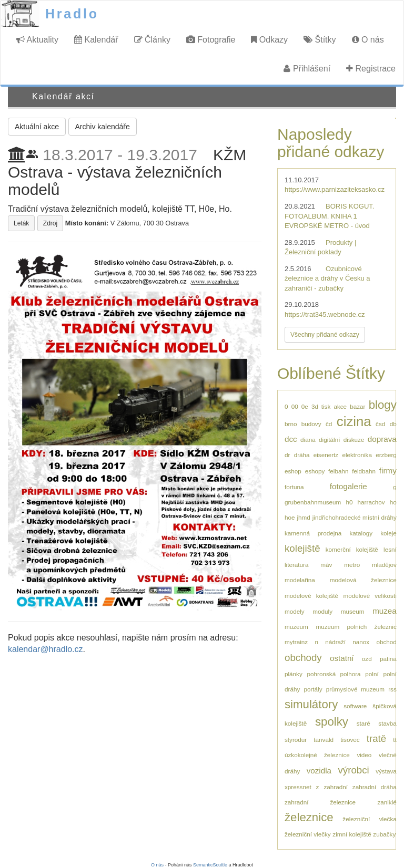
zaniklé (387, 802)
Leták (21, 223)
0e (305, 406)
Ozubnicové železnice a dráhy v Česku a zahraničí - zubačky (327, 278)
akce (340, 406)
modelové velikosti (370, 596)
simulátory (311, 704)
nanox (361, 642)
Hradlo (72, 14)
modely (295, 611)
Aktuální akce (37, 127)
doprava (382, 439)
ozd (367, 659)
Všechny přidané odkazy (325, 335)
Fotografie (211, 40)
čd (329, 424)
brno (291, 424)
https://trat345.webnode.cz (325, 314)
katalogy (361, 533)
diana (308, 440)
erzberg (386, 455)
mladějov (384, 565)
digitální (329, 440)
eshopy (315, 471)
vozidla (319, 771)
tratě (376, 738)
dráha (302, 455)
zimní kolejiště (352, 834)
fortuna (294, 487)
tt (395, 740)
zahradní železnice (320, 802)
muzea (385, 611)
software (355, 706)
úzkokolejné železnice (317, 755)
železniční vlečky (308, 834)
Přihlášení (307, 69)
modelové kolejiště (311, 596)
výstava (386, 771)
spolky (332, 722)
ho (393, 502)
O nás (368, 40)
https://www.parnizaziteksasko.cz (335, 189)
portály (313, 689)
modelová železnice (363, 580)
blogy (383, 405)
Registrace (371, 69)
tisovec (350, 740)
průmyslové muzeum (355, 689)
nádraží (335, 642)
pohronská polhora (334, 674)
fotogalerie (349, 486)
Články (152, 40)
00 (295, 406)
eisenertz (326, 455)
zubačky (384, 834)
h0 (349, 502)
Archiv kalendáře (103, 127)
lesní (390, 549)
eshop (293, 471)
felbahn (338, 471)
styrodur (296, 740)
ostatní (342, 658)
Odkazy (269, 40)
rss (392, 689)
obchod (386, 642)
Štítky (320, 40)
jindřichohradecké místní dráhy (355, 517)
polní (372, 674)
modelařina (300, 580)
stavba (387, 723)
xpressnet (298, 787)
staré (363, 723)
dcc (291, 439)
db (393, 424)
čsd (380, 424)
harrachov (371, 502)
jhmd (304, 517)
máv (326, 565)
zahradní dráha (375, 787)
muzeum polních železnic (356, 627)
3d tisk (321, 406)
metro (352, 565)
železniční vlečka (369, 819)
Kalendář (96, 40)
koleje (388, 533)
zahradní (335, 787)
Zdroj (50, 223)
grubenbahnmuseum (313, 502)
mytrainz (296, 642)
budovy (311, 424)
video (364, 755)
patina (388, 659)
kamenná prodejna (313, 533)
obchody (303, 658)
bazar (357, 406)
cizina (354, 421)
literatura (296, 565)
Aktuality (37, 40)
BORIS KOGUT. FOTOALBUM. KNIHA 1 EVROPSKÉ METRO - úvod (329, 216)
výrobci (353, 770)
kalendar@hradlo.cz (46, 649)
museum (353, 611)
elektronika (357, 455)
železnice (309, 817)
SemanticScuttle (210, 865)
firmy (388, 471)
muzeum (296, 627)
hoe (290, 517)
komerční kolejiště (352, 549)
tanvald (324, 740)
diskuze (354, 440)
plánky (294, 674)
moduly (322, 611)
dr (287, 455)
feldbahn (364, 471)
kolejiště (302, 548)
